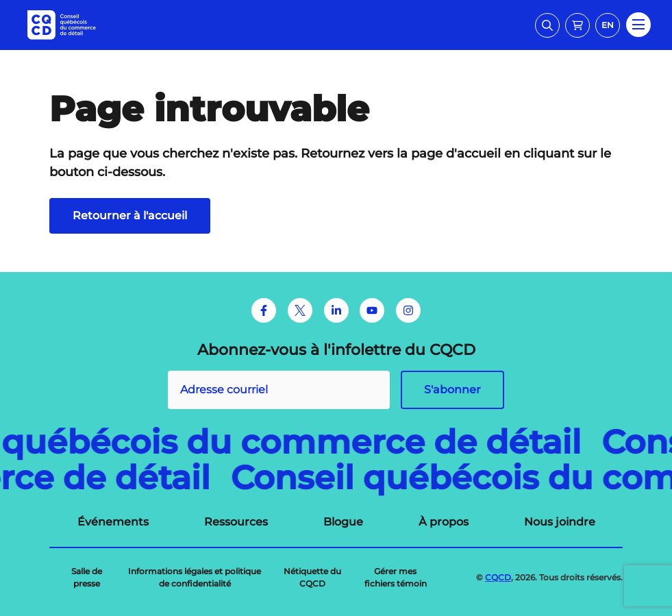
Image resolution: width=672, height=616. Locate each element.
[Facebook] (264, 310)
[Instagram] (408, 310)
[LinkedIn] (336, 310)
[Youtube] (372, 310)
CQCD (498, 577)
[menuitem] (113, 522)
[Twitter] (300, 310)
